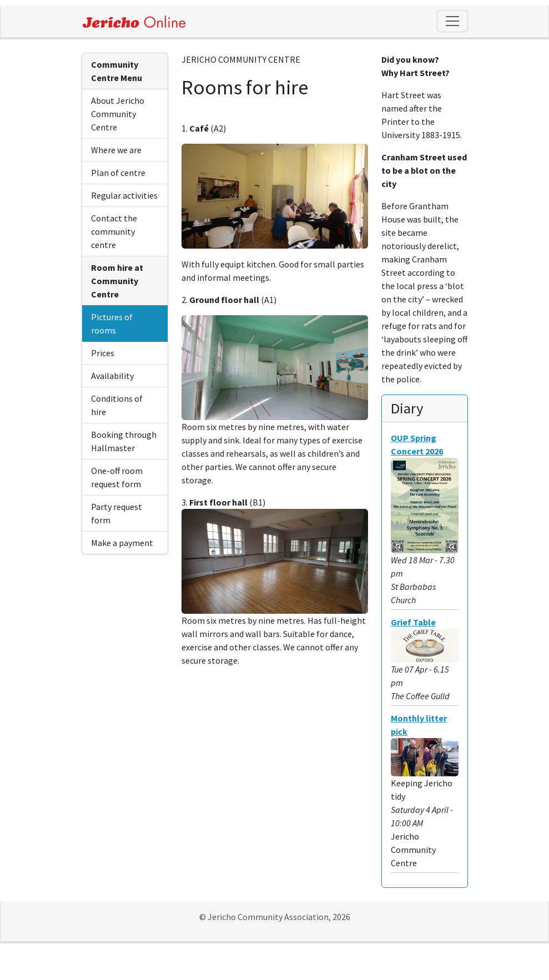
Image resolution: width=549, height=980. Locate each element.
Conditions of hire (117, 405)
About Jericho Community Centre (118, 114)
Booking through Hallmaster (124, 441)
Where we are (116, 150)
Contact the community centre (114, 231)
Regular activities (124, 195)
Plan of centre (118, 173)
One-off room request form (117, 477)
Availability (112, 376)
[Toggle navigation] (452, 21)
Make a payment (122, 543)
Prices (103, 353)
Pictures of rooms (112, 324)
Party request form (117, 513)
